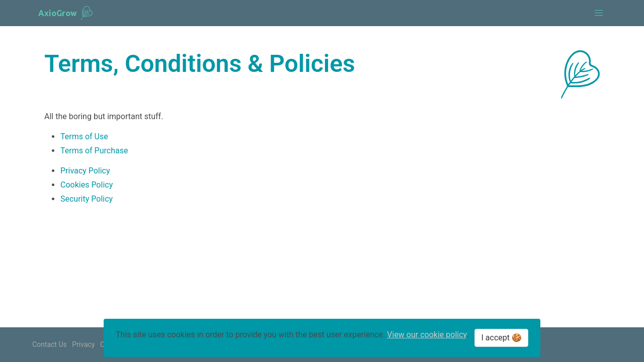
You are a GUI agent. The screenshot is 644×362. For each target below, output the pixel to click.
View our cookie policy (427, 335)
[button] (599, 13)
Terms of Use (84, 137)
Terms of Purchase (94, 151)
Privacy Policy (85, 171)
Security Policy (87, 199)
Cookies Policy (87, 185)
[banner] (65, 13)
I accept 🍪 (501, 338)
